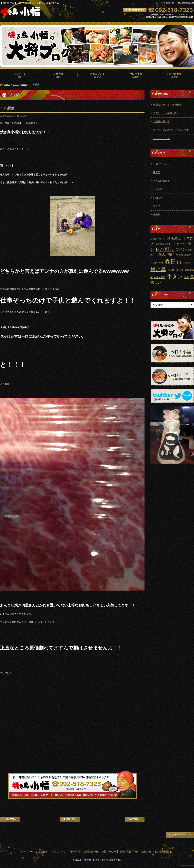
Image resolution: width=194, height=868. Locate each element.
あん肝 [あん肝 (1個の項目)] (154, 239)
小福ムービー (109, 852)
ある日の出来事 (161, 181)
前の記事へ (10, 819)
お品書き (58, 75)
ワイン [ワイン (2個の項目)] (181, 249)
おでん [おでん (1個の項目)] (162, 239)
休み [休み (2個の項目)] (162, 255)
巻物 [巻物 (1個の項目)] (161, 263)
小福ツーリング (161, 164)
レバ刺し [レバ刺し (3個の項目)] (165, 249)
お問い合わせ (175, 75)
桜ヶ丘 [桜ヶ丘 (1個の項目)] (187, 263)
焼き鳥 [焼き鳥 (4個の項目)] (158, 269)
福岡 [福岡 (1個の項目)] (186, 277)
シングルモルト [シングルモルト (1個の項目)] (163, 244)
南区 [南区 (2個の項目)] (171, 255)
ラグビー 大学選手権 (165, 113)
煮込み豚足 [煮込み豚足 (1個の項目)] (160, 277)
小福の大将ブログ (129, 852)
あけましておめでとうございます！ (172, 130)
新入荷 (157, 172)
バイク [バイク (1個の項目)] (176, 244)
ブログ (159, 3)
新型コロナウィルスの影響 (167, 105)
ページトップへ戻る (180, 835)
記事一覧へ (70, 819)
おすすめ (158, 189)
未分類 (24, 85)
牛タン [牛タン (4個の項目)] (175, 276)
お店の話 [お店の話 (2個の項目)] (174, 238)
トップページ (19, 75)
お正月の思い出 (161, 122)
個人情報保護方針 (186, 3)
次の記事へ (135, 819)
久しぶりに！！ (161, 138)
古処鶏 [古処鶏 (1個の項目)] (179, 255)
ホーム (7, 85)
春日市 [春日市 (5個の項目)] (173, 261)
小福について (97, 75)
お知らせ (170, 3)
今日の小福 (136, 75)
